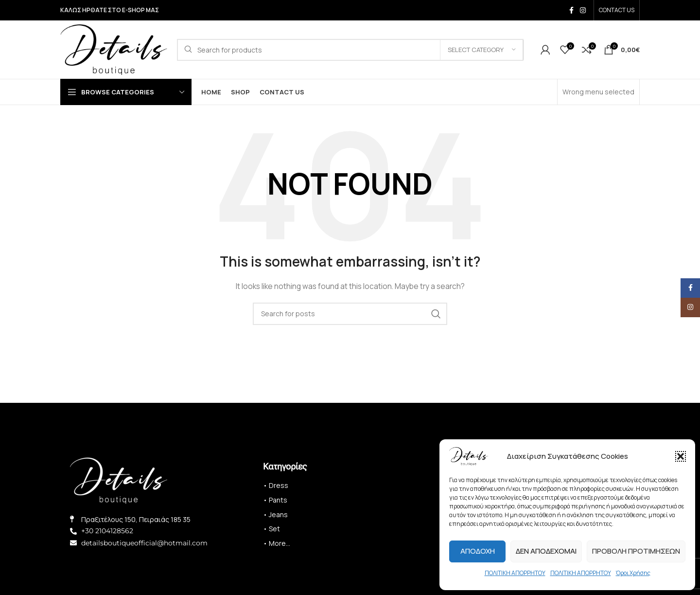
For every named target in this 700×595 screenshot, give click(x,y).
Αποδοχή (478, 551)
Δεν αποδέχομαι (546, 551)
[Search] (350, 50)
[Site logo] (114, 49)
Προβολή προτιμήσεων (636, 551)
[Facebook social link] (571, 10)
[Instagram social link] (583, 10)
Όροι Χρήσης (633, 573)
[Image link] (119, 479)
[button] (681, 456)
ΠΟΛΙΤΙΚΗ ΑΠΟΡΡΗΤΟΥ (515, 573)
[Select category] (482, 50)
